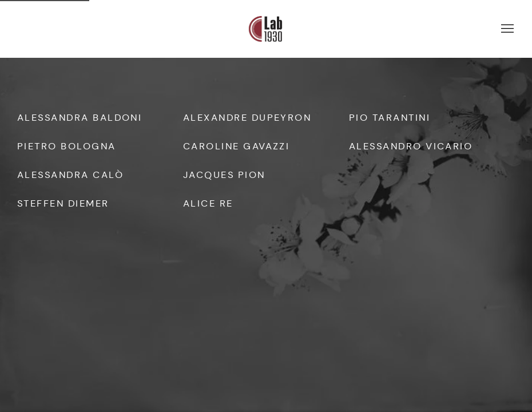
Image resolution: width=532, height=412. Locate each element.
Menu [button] (506, 29)
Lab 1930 (266, 29)
